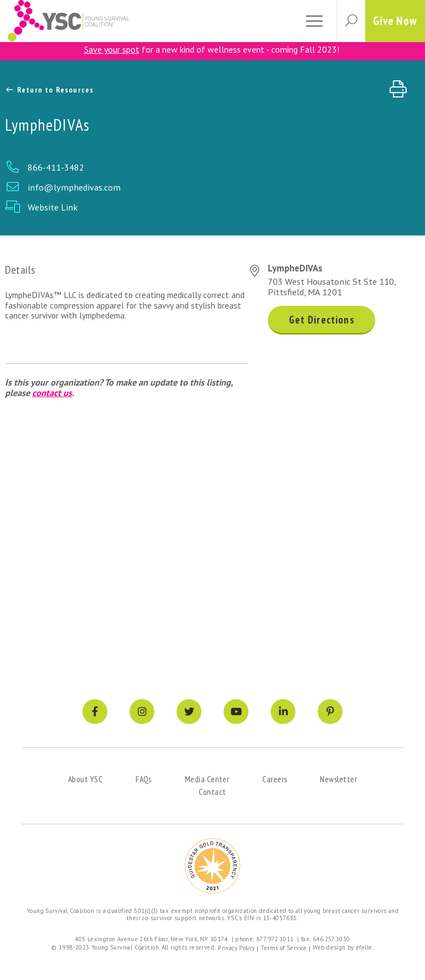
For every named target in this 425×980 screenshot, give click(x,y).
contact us (52, 393)
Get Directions (322, 320)
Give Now (395, 21)
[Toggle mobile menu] (314, 21)
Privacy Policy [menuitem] (236, 948)
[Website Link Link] (212, 207)
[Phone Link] (212, 167)
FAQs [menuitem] (144, 779)
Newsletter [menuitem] (338, 779)
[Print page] (402, 89)
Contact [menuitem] (212, 792)
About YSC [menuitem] (85, 779)
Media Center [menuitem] (207, 779)
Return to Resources (50, 90)
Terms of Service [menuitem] (284, 948)
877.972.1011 (275, 939)
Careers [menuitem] (274, 779)
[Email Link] (212, 187)
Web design (329, 947)
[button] (351, 21)
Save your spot (112, 49)
